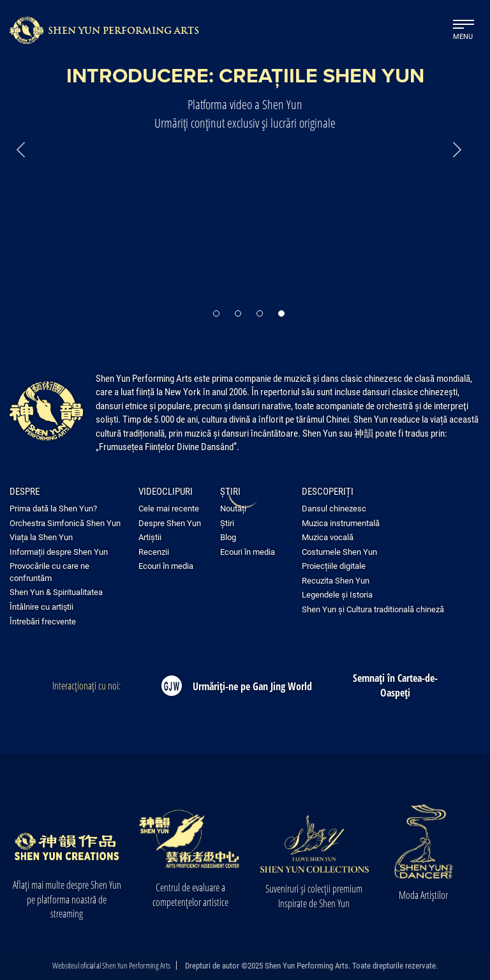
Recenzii (154, 552)
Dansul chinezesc (334, 508)
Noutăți (233, 508)
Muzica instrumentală (341, 523)
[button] (216, 313)
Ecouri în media (166, 566)
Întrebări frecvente (43, 621)
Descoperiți (328, 491)
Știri (230, 491)
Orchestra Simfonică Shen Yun (65, 523)
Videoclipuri (166, 491)
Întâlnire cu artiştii (41, 607)
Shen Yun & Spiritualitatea (56, 592)
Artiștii (150, 537)
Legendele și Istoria (337, 594)
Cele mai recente (169, 508)
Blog (228, 537)
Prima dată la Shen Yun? (53, 508)
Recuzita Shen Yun (336, 580)
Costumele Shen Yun (339, 552)
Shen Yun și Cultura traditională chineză (373, 609)
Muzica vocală (328, 537)
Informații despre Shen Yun (59, 552)
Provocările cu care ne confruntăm (49, 572)
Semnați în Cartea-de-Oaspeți (395, 685)
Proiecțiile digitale (334, 566)
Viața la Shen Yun (41, 537)
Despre (25, 491)
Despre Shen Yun (170, 523)
